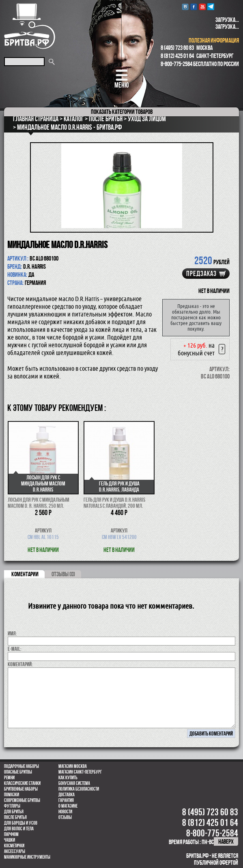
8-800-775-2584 (176, 64)
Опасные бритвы (18, 772)
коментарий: (20, 664)
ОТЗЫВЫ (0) (63, 574)
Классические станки (22, 783)
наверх (226, 841)
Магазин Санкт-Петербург (80, 772)
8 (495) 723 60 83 (177, 48)
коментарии (25, 574)
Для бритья (14, 812)
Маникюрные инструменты (27, 857)
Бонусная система (74, 783)
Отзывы (65, 817)
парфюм (11, 834)
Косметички (14, 846)
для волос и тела (19, 829)
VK (185, 7)
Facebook (194, 7)
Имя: (12, 633)
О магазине (68, 806)
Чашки (10, 840)
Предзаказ (201, 274)
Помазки (12, 795)
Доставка (67, 795)
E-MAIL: (15, 649)
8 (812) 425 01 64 (177, 56)
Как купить (68, 778)
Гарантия (66, 800)
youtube (202, 7)
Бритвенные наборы (21, 789)
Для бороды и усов (21, 823)
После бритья (15, 817)
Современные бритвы (22, 800)
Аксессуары (15, 851)
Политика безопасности (79, 789)
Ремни (9, 778)
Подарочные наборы (22, 766)
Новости (65, 812)
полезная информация (214, 40)
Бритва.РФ (30, 26)
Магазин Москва (73, 766)
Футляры (12, 806)
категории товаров (122, 112)
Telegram (211, 7)
